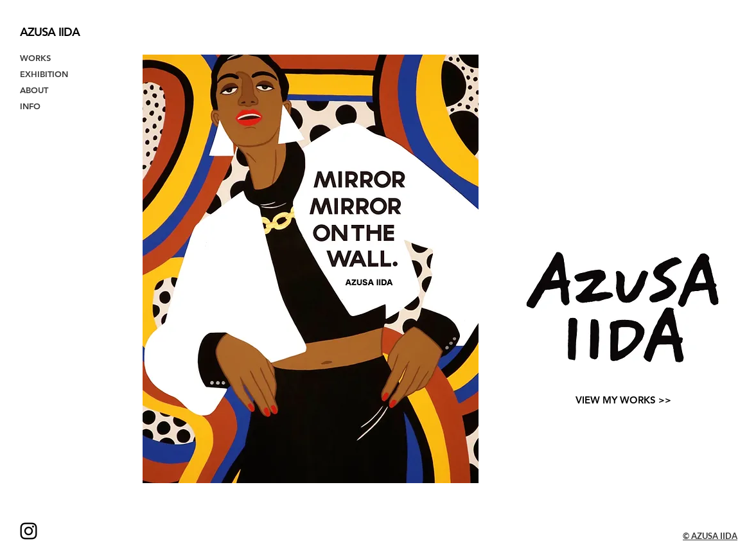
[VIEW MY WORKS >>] (623, 400)
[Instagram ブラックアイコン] (29, 531)
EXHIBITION (44, 74)
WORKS (35, 58)
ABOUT (34, 90)
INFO (30, 106)
